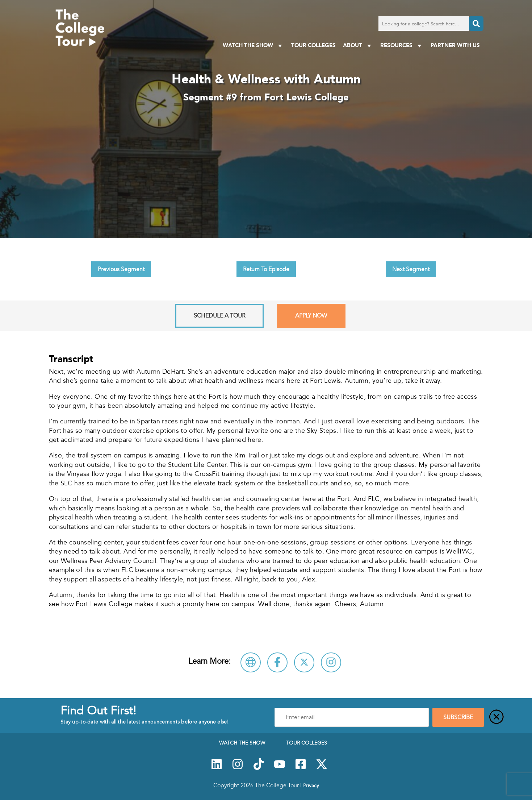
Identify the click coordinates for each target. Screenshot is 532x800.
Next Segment (411, 269)
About (358, 45)
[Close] (497, 717)
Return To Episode (266, 269)
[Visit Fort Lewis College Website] (251, 662)
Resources (402, 45)
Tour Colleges (313, 45)
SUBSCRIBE (458, 717)
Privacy (311, 786)
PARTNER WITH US (455, 45)
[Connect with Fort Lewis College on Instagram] (331, 662)
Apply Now (311, 316)
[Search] (476, 24)
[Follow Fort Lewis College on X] (304, 662)
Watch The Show (253, 45)
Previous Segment (121, 269)
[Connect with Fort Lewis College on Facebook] (277, 662)
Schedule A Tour (219, 316)
